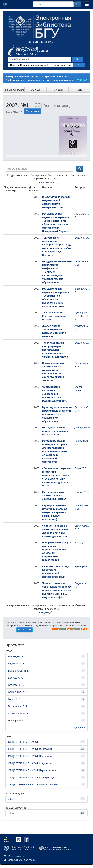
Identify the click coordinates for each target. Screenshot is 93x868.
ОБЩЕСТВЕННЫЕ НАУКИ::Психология (30, 756)
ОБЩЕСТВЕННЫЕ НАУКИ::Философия (30, 749)
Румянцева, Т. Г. (17, 656)
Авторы (35, 90)
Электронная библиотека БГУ (23, 77)
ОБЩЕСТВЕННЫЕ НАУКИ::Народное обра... (33, 770)
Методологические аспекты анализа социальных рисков (54, 496)
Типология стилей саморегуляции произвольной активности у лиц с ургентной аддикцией (55, 350)
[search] (39, 59)
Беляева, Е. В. (16, 685)
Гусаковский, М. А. (18, 713)
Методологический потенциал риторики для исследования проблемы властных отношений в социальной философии (55, 451)
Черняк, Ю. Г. (82, 492)
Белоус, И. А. (82, 543)
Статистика (32, 111)
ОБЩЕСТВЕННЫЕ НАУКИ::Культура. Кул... (32, 777)
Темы (79, 90)
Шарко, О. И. (82, 238)
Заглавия (58, 90)
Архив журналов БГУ (57, 77)
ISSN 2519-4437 (36, 42)
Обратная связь (16, 857)
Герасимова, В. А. (18, 706)
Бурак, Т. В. (81, 468)
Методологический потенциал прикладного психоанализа (57, 431)
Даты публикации (15, 90)
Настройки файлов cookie (21, 860)
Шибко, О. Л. (82, 343)
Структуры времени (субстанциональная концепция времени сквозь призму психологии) (55, 512)
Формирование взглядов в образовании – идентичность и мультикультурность (55, 394)
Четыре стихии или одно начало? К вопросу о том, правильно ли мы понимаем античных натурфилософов (57, 590)
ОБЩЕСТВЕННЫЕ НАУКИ (23, 742)
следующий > (47, 182)
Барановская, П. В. (19, 671)
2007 (11, 799)
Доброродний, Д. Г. (19, 720)
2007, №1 (82, 80)
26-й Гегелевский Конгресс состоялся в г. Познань (56, 316)
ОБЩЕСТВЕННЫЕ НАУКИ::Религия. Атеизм (33, 785)
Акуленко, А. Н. (17, 664)
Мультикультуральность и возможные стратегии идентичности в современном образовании (57, 414)
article (11, 813)
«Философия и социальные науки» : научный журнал (41, 80)
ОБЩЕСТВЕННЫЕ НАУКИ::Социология (30, 763)
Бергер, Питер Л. (18, 692)
